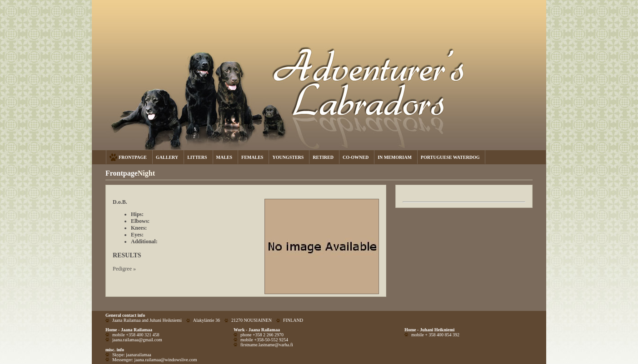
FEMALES (252, 157)
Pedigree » (124, 269)
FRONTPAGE (133, 157)
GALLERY (167, 157)
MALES (224, 157)
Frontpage (122, 173)
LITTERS (197, 157)
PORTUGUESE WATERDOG (450, 157)
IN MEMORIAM (395, 157)
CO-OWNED (356, 157)
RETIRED (323, 157)
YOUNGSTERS (288, 157)
